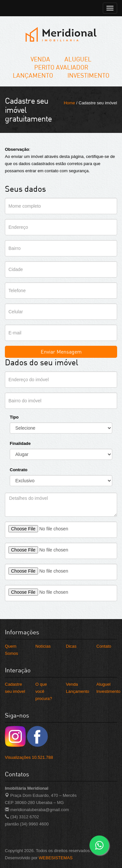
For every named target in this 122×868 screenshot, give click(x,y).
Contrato (19, 470)
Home (69, 103)
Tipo (14, 417)
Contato (104, 646)
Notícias (43, 646)
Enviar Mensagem (61, 352)
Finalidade (20, 443)
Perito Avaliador (61, 67)
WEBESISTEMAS (56, 858)
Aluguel (78, 59)
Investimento (88, 75)
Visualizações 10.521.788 (29, 757)
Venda (40, 59)
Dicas (71, 646)
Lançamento (33, 75)
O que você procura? (44, 691)
